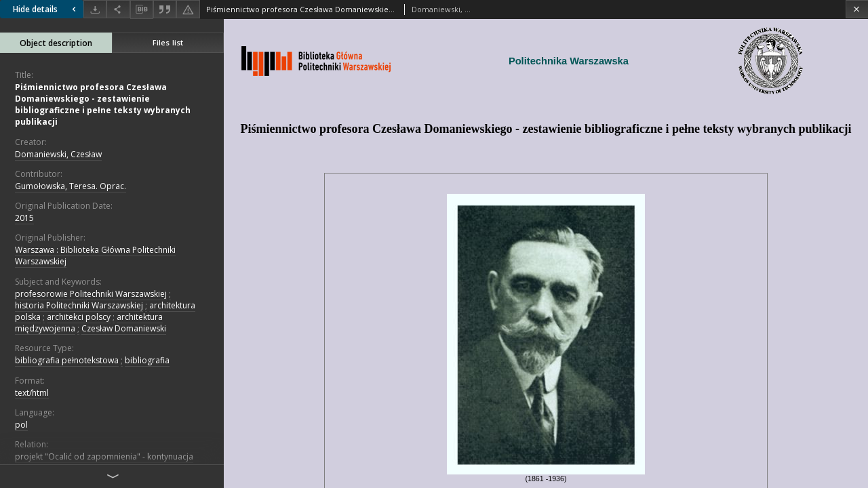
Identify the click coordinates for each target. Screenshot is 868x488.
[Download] (95, 9)
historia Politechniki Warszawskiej (79, 305)
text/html (32, 393)
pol (21, 425)
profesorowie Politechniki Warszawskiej (91, 294)
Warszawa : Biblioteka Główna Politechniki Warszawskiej (95, 256)
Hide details (46, 9)
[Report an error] (188, 9)
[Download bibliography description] (142, 9)
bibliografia (147, 360)
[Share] (118, 9)
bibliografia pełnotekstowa (67, 360)
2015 (24, 218)
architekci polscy (79, 317)
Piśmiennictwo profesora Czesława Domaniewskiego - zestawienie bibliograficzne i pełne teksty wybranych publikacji (103, 105)
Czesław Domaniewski (124, 328)
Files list (168, 42)
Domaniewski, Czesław (58, 154)
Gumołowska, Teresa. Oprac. (71, 186)
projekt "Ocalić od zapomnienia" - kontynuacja (104, 456)
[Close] (857, 9)
